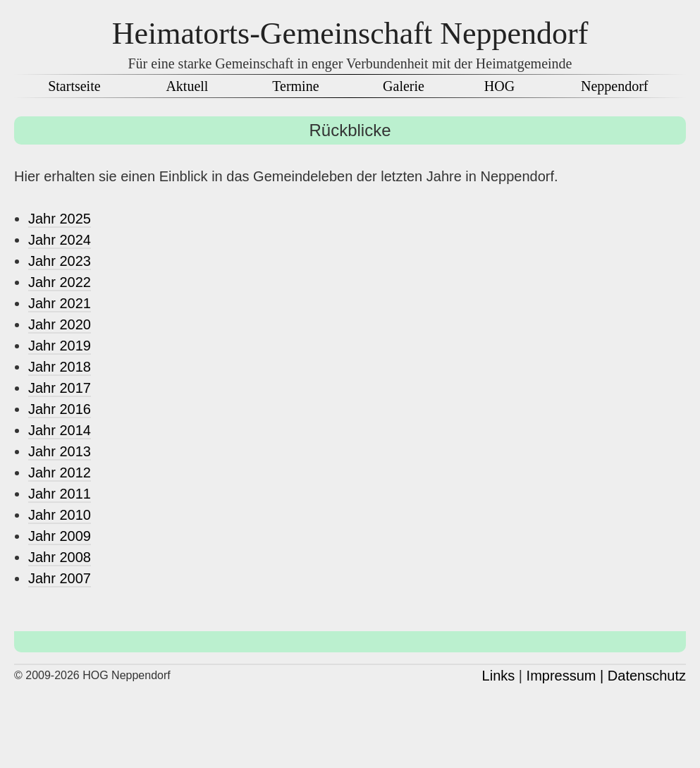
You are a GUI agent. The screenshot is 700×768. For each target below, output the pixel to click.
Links (499, 676)
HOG (499, 86)
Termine (295, 86)
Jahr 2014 (60, 430)
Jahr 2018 (60, 367)
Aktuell (187, 86)
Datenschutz (647, 676)
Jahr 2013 (60, 451)
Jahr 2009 (60, 536)
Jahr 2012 (60, 473)
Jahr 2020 (60, 324)
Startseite (74, 86)
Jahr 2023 (60, 261)
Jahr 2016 (60, 409)
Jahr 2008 (60, 557)
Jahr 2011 (60, 494)
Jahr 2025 (60, 219)
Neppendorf (615, 86)
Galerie (404, 86)
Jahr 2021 (60, 303)
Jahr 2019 (60, 346)
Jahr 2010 (60, 515)
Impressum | (565, 676)
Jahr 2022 (60, 282)
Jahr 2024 (60, 240)
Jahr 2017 (60, 388)
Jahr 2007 (60, 578)
